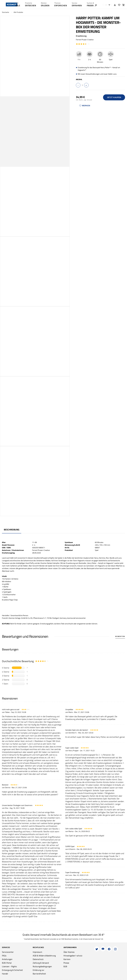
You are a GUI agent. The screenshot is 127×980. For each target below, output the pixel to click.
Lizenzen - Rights (9, 966)
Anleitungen (7, 959)
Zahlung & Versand (41, 963)
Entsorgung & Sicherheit (12, 970)
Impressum (37, 952)
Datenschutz (38, 959)
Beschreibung (12, 530)
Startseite (6, 12)
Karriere (67, 959)
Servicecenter (8, 952)
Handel (5, 974)
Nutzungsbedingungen (42, 966)
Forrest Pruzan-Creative (85, 40)
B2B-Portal (7, 963)
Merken (85, 106)
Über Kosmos (69, 952)
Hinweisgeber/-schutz (73, 956)
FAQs (4, 956)
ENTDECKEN (31, 5)
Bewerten (120, 636)
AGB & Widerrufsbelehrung (44, 956)
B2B (65, 966)
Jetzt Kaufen (114, 97)
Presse (66, 963)
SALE (18, 5)
